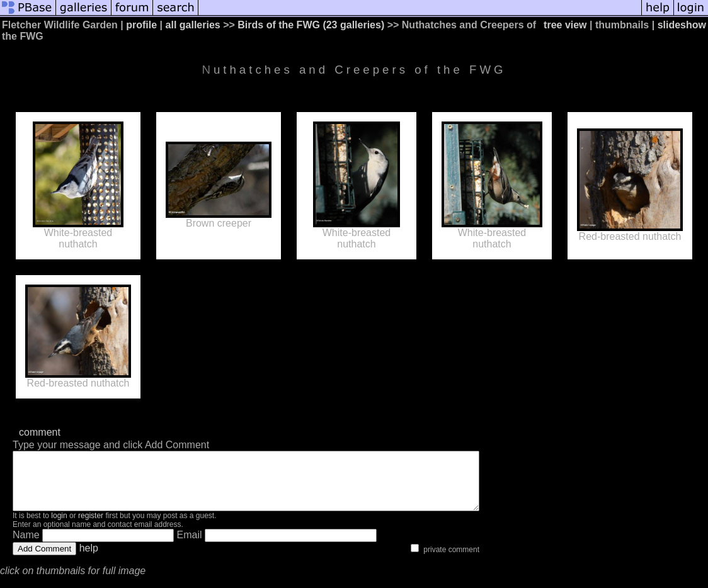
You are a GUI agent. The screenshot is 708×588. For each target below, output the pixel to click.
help (89, 559)
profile (141, 25)
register (91, 527)
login (59, 527)
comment (40, 432)
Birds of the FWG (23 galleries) (311, 25)
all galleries (193, 25)
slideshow (682, 25)
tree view (565, 25)
